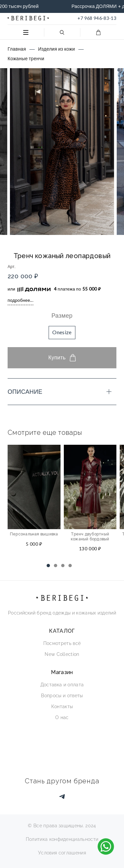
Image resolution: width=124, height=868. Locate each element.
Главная (17, 49)
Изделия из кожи (56, 49)
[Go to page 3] (63, 566)
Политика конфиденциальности (62, 839)
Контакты (62, 707)
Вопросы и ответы (62, 696)
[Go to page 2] (56, 566)
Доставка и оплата (62, 685)
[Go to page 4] (70, 566)
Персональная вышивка (34, 534)
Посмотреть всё (62, 643)
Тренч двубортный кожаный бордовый (90, 536)
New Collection (62, 654)
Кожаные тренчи (26, 58)
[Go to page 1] (48, 566)
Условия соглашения (62, 853)
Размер (62, 315)
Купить (62, 358)
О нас (62, 717)
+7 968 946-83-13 (97, 18)
